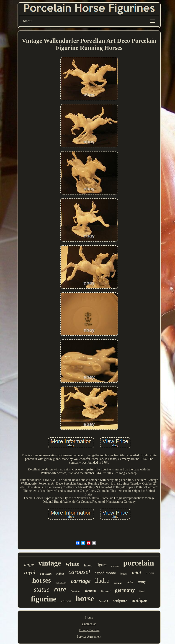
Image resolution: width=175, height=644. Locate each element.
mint (136, 573)
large (29, 565)
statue (42, 589)
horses (42, 580)
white (73, 564)
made (150, 573)
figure (102, 565)
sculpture (120, 601)
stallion (61, 583)
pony (142, 582)
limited (106, 591)
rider (130, 582)
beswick (104, 601)
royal (30, 572)
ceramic (46, 573)
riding (60, 574)
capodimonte (105, 573)
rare (60, 589)
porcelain (139, 563)
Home (89, 617)
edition (66, 601)
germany (125, 590)
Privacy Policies (89, 630)
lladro (102, 581)
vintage (50, 563)
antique (139, 600)
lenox (88, 565)
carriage (81, 581)
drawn (91, 591)
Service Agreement (89, 637)
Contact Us (89, 624)
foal (142, 591)
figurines (76, 591)
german (118, 583)
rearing (115, 566)
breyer (124, 574)
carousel (79, 572)
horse (85, 599)
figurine (44, 599)
